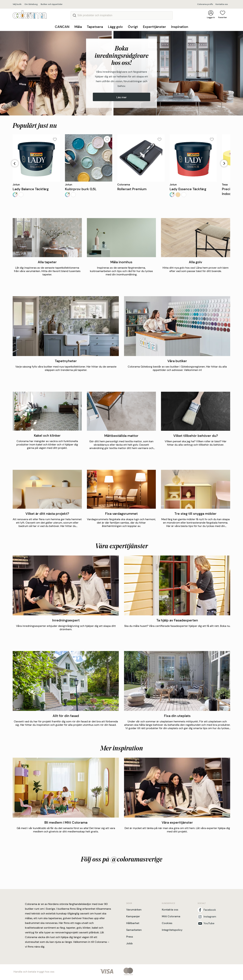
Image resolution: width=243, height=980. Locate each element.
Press (130, 937)
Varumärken (134, 910)
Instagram (210, 917)
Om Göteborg (31, 4)
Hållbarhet (133, 923)
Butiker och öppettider (52, 4)
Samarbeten (134, 930)
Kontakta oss (222, 4)
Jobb (129, 943)
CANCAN (62, 27)
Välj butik (17, 4)
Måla (78, 27)
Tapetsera (95, 27)
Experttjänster (154, 27)
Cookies (167, 923)
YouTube (209, 923)
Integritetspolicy (172, 930)
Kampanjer (133, 916)
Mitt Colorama (171, 916)
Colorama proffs (205, 4)
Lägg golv (115, 27)
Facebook (210, 910)
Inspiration (180, 27)
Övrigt (133, 27)
